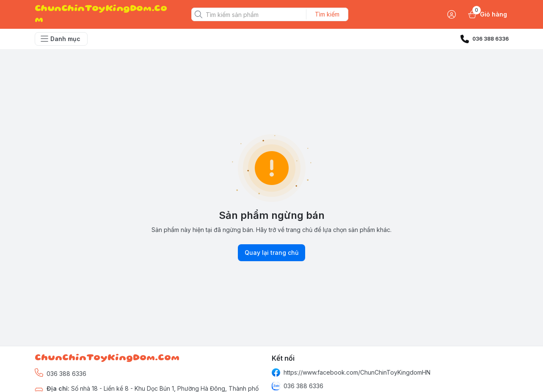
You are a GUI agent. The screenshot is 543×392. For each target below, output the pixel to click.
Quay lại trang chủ (271, 253)
